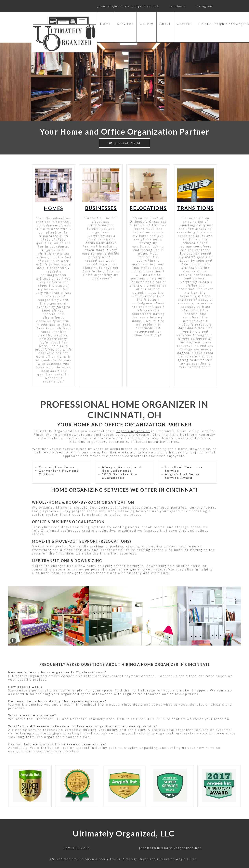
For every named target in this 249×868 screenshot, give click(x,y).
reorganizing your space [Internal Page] (144, 569)
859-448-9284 (77, 848)
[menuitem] (105, 27)
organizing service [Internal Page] (133, 431)
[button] (51, 616)
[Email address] (127, 6)
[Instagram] (203, 6)
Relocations (148, 208)
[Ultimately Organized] (64, 34)
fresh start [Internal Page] (66, 452)
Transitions (195, 208)
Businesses (101, 208)
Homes (54, 208)
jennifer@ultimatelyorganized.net (170, 848)
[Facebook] (176, 6)
